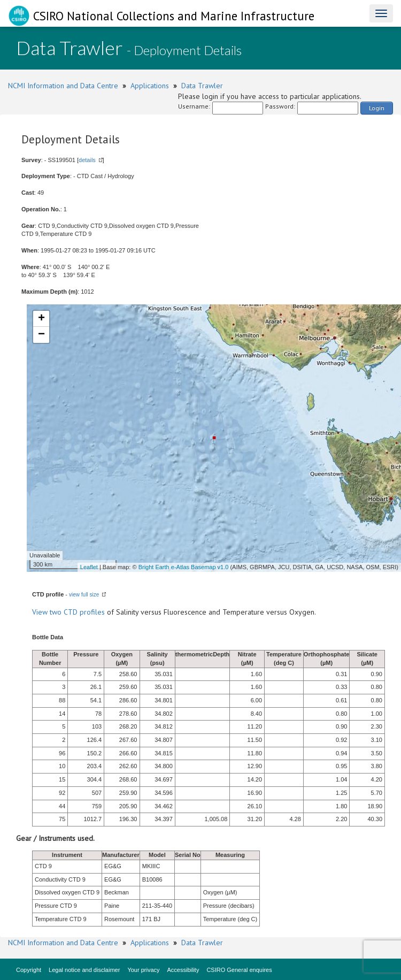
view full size (84, 595)
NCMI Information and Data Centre (63, 86)
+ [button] (41, 319)
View (41, 612)
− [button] (41, 335)
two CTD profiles (77, 612)
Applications (150, 86)
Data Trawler (202, 86)
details (87, 160)
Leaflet (89, 567)
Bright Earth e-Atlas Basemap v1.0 (184, 567)
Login (377, 108)
